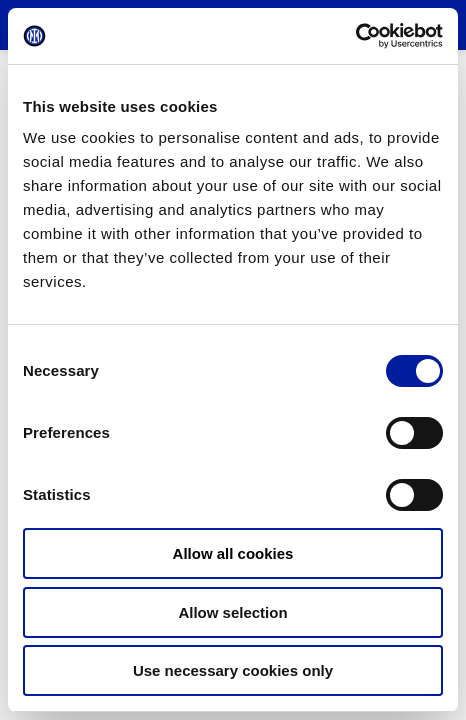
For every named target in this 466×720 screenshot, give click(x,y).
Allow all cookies (233, 553)
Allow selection (232, 612)
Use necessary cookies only (233, 670)
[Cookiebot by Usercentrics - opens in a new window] (355, 36)
